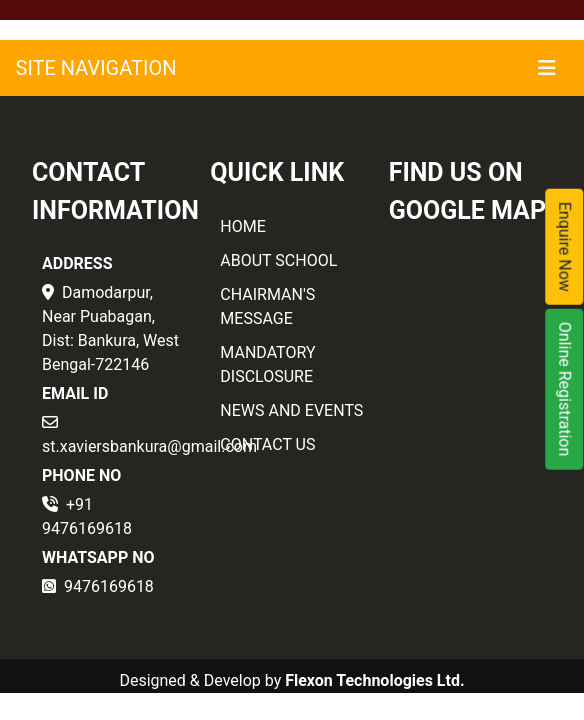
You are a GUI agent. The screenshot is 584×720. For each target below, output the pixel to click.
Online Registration (565, 389)
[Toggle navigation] (547, 68)
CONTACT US (267, 444)
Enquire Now (565, 247)
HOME (242, 226)
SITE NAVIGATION (96, 68)
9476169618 (109, 586)
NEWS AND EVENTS (291, 410)
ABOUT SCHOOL (278, 260)
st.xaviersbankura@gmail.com (149, 446)
